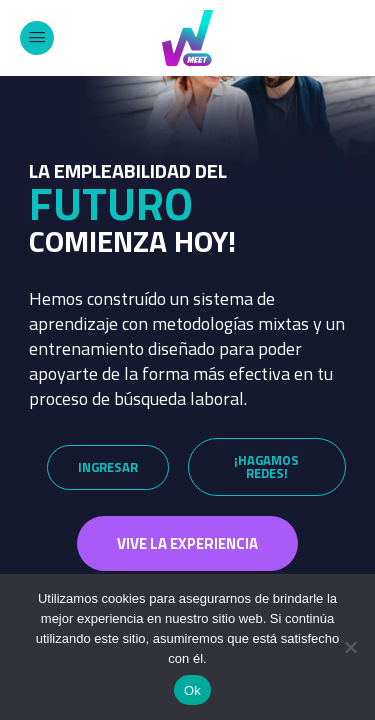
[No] (350, 647)
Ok (192, 690)
